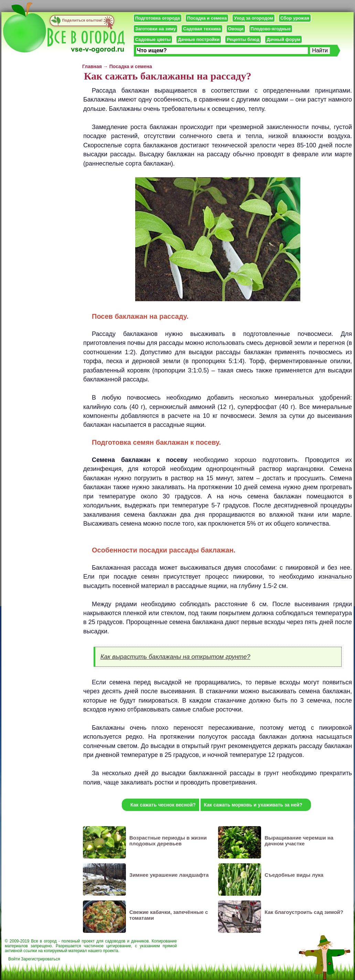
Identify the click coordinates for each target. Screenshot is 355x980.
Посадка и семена (207, 18)
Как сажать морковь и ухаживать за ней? (253, 805)
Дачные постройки (199, 39)
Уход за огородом (254, 18)
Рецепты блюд (243, 39)
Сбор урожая (295, 18)
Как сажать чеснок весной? (163, 805)
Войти (14, 959)
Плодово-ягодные (271, 29)
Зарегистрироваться (40, 959)
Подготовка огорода (158, 18)
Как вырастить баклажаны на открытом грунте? (175, 657)
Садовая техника (202, 29)
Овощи (236, 29)
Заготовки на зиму (155, 29)
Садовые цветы (153, 39)
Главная (92, 66)
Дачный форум (283, 39)
